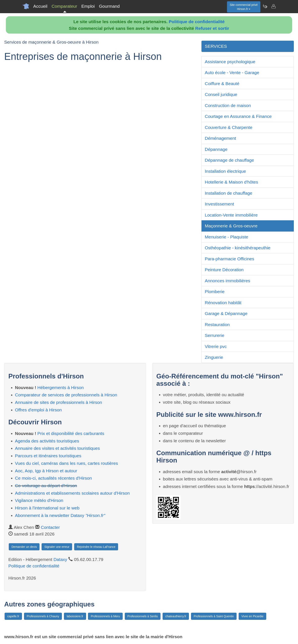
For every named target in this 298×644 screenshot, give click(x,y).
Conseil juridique (221, 94)
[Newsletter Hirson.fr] (265, 6)
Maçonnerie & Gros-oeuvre (231, 226)
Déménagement (220, 138)
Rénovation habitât (223, 303)
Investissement (219, 204)
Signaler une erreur (57, 547)
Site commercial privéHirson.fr (244, 7)
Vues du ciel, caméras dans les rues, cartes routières (67, 463)
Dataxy (60, 559)
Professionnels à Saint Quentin (214, 616)
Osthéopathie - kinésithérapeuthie (238, 248)
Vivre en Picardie (252, 616)
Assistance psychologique (230, 62)
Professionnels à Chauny (43, 616)
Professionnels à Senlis (143, 616)
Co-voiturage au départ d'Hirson (46, 486)
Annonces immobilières (227, 281)
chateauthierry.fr (176, 616)
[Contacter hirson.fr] (273, 6)
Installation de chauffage (229, 193)
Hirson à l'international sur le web (47, 508)
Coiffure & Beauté (222, 84)
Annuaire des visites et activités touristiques (57, 448)
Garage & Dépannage (226, 313)
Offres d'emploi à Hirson (38, 410)
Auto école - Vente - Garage (232, 72)
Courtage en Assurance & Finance (238, 116)
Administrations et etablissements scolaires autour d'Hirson (72, 493)
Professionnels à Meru (105, 616)
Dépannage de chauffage (229, 160)
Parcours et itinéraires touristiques (48, 456)
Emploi (88, 6)
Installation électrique (225, 171)
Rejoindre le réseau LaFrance (96, 547)
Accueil (40, 6)
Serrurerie (215, 335)
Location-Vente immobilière (231, 215)
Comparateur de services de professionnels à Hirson (66, 395)
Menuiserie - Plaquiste (227, 237)
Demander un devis (24, 547)
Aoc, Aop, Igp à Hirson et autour (46, 471)
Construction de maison (228, 105)
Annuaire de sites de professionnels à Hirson (59, 402)
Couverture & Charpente (229, 127)
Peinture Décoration (224, 270)
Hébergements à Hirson (61, 388)
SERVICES (216, 46)
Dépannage (216, 149)
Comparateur (64, 6)
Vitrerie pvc (216, 346)
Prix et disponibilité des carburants (71, 433)
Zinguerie (214, 357)
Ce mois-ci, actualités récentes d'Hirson (53, 478)
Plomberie (215, 292)
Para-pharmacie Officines (230, 259)
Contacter (50, 527)
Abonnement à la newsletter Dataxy (60, 515)
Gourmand (109, 6)
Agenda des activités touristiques (47, 441)
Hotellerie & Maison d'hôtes (231, 182)
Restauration (217, 325)
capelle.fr (13, 616)
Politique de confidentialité (197, 22)
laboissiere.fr (75, 616)
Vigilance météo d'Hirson (39, 500)
